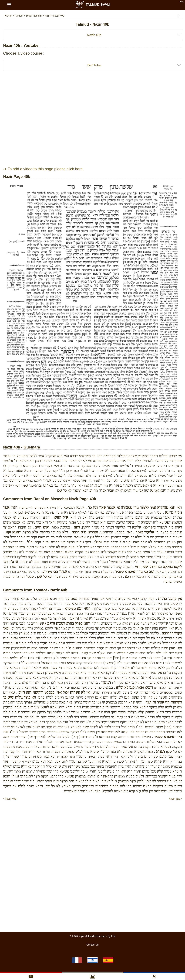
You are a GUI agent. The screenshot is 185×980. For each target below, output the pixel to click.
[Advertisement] (93, 810)
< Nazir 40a (10, 799)
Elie (113, 936)
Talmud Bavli (93, 4)
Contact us (92, 945)
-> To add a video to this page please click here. (43, 169)
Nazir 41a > (175, 799)
